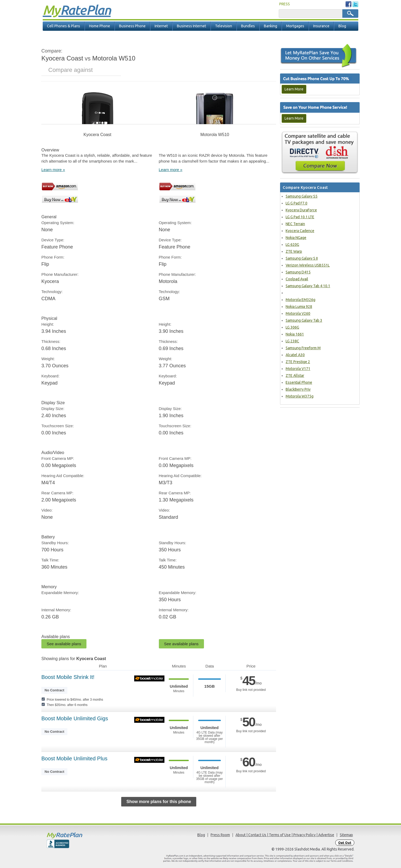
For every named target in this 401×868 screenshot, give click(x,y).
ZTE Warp (294, 251)
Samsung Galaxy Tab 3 (304, 320)
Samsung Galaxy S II (302, 258)
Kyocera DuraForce (301, 210)
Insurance (321, 26)
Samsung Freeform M (303, 348)
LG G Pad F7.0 (297, 203)
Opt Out (345, 843)
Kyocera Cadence (300, 231)
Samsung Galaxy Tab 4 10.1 (308, 286)
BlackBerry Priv (298, 389)
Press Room (220, 835)
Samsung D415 (298, 272)
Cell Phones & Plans (64, 26)
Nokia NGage (296, 238)
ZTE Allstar (295, 376)
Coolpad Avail (297, 279)
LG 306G (292, 327)
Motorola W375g (300, 396)
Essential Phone (299, 382)
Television (224, 26)
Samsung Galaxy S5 (302, 196)
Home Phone (100, 26)
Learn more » (53, 170)
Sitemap (346, 835)
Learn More (294, 89)
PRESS (285, 4)
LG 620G (292, 245)
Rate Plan (77, 10)
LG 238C (292, 341)
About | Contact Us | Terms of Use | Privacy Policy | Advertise (285, 835)
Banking (271, 26)
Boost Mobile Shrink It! (68, 677)
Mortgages (295, 26)
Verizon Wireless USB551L (308, 265)
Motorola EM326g (300, 300)
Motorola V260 (298, 313)
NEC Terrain (295, 224)
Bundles (248, 26)
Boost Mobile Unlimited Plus (74, 758)
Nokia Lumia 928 (299, 307)
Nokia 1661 (295, 334)
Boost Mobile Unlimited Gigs (75, 718)
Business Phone (132, 26)
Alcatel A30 (295, 355)
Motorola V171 (298, 369)
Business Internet (191, 26)
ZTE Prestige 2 (298, 362)
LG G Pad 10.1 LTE (300, 217)
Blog (342, 26)
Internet (161, 26)
